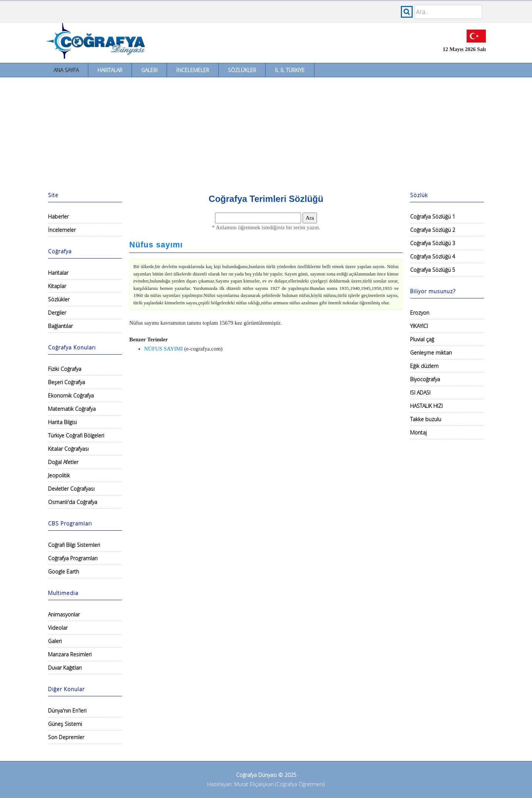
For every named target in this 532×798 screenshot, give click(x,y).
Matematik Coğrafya (72, 409)
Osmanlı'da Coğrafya (73, 502)
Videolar (58, 628)
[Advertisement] (266, 133)
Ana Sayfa (66, 70)
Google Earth (64, 572)
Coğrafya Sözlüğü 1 (433, 217)
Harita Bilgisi (62, 422)
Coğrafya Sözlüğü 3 (433, 243)
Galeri (149, 70)
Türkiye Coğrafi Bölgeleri (76, 435)
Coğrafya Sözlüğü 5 (433, 270)
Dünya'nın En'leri (67, 711)
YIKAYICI (419, 326)
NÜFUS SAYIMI (163, 349)
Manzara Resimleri (70, 654)
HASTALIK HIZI (426, 406)
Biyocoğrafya (425, 379)
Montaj (418, 432)
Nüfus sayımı (156, 245)
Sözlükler (242, 70)
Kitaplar (57, 286)
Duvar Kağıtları (65, 668)
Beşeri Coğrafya (66, 382)
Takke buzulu (426, 419)
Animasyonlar (64, 614)
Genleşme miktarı (431, 353)
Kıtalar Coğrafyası (68, 449)
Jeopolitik (59, 475)
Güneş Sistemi (65, 724)
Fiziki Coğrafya (65, 369)
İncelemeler (193, 70)
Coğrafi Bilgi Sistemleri (74, 545)
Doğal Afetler (63, 462)
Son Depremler (66, 737)
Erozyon (420, 313)
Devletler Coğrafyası (71, 489)
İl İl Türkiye (290, 70)
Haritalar (110, 70)
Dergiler (57, 313)
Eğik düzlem (424, 366)
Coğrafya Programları (73, 558)
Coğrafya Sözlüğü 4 (433, 256)
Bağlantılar (60, 326)
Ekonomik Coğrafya (71, 395)
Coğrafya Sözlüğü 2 (433, 230)
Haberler (58, 217)
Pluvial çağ (422, 339)
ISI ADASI (420, 393)
